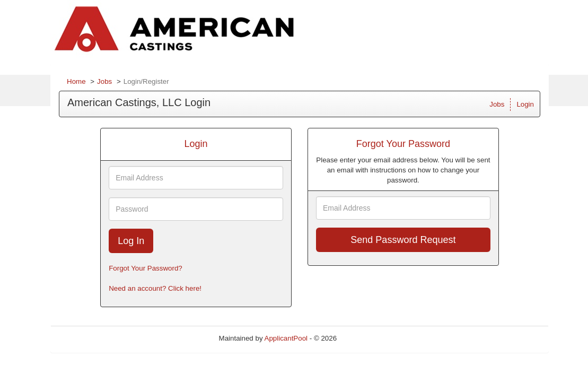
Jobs (104, 81)
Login (525, 104)
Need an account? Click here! (155, 288)
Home (76, 81)
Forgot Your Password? (146, 268)
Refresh (368, 338)
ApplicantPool (286, 338)
